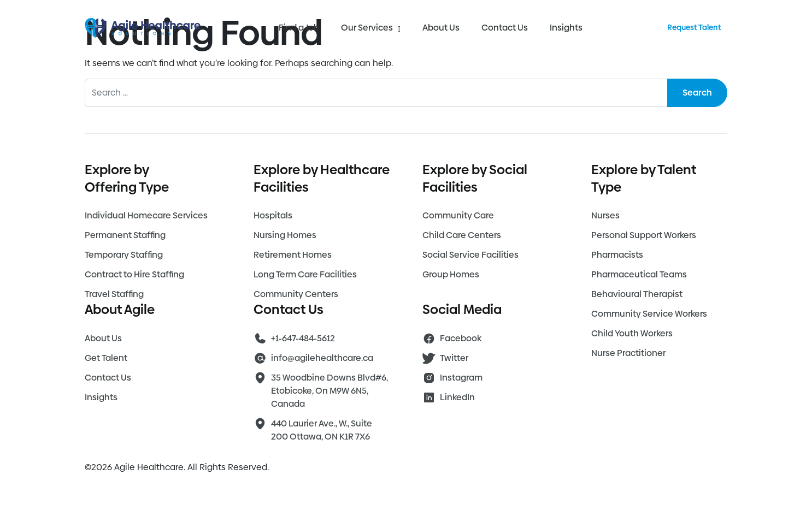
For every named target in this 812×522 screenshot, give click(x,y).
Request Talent (694, 27)
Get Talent (106, 358)
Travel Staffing (114, 294)
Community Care (458, 215)
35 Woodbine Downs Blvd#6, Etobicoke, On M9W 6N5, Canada (329, 391)
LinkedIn (457, 397)
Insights (566, 28)
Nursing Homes (285, 235)
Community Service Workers (649, 314)
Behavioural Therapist (637, 294)
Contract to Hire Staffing (134, 274)
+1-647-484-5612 (303, 338)
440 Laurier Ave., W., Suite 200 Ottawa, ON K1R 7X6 (322, 430)
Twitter (454, 358)
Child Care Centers (462, 235)
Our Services (370, 28)
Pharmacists (617, 255)
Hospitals (273, 215)
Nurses (605, 215)
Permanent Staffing (125, 235)
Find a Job (299, 28)
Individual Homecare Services (146, 215)
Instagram (461, 378)
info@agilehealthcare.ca (322, 358)
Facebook (461, 338)
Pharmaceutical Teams (639, 274)
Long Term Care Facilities (305, 274)
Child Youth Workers (632, 333)
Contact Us (505, 28)
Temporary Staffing (124, 255)
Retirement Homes (293, 255)
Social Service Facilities (470, 255)
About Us (441, 28)
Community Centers (296, 294)
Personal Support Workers (644, 235)
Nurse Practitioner (628, 353)
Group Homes (451, 274)
